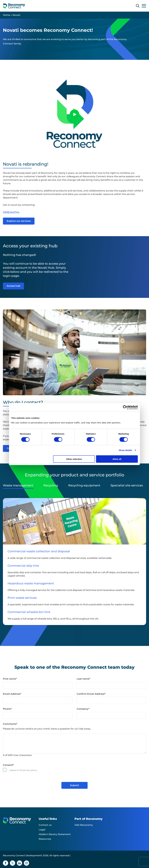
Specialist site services (127, 485)
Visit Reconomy (84, 825)
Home (7, 15)
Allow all (117, 459)
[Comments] (74, 743)
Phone (7, 709)
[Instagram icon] (26, 863)
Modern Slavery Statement (55, 834)
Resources (45, 839)
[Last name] (111, 685)
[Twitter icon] (13, 863)
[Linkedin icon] (19, 863)
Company (83, 709)
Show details (126, 450)
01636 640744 (11, 212)
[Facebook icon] (6, 863)
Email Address (12, 694)
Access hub (13, 286)
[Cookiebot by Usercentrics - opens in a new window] (125, 407)
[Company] (111, 715)
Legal (42, 830)
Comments (10, 724)
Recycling (51, 485)
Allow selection (74, 459)
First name (10, 679)
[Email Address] (38, 700)
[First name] (38, 685)
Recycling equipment (84, 485)
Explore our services (19, 221)
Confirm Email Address (91, 694)
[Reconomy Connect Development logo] (14, 6)
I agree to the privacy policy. (23, 770)
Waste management (18, 485)
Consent (8, 765)
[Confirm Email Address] (111, 700)
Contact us (45, 825)
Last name (84, 679)
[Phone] (38, 715)
